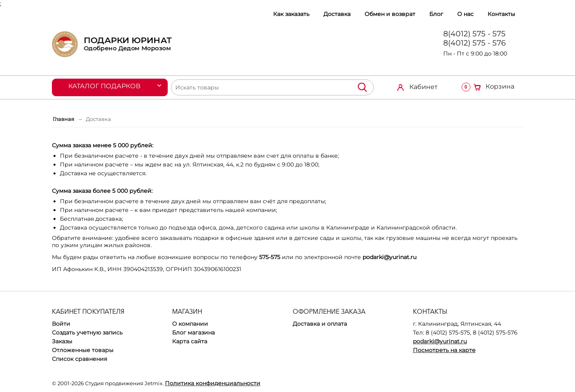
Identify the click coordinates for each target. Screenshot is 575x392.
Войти (61, 324)
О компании (190, 324)
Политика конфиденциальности (213, 383)
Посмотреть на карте (444, 350)
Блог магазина (193, 333)
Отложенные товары (83, 350)
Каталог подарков (104, 86)
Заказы (62, 341)
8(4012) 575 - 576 (475, 43)
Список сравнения (79, 359)
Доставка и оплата (320, 324)
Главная (63, 119)
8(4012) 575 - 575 (474, 34)
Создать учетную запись (87, 333)
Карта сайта (190, 341)
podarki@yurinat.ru (440, 341)
